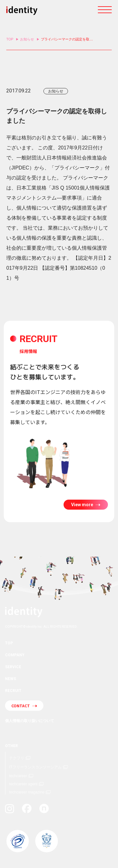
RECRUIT (13, 691)
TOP (10, 39)
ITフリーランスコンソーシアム (35, 767)
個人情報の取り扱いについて (30, 721)
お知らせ (27, 39)
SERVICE (13, 667)
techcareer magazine (27, 792)
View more (83, 505)
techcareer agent (23, 784)
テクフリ (17, 758)
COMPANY (15, 655)
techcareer (18, 776)
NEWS (11, 679)
